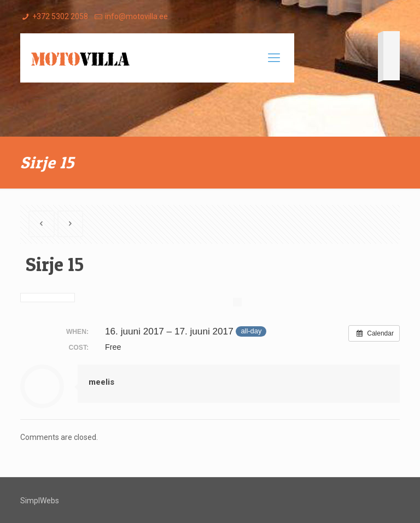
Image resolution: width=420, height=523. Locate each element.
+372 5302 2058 (60, 16)
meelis (101, 382)
